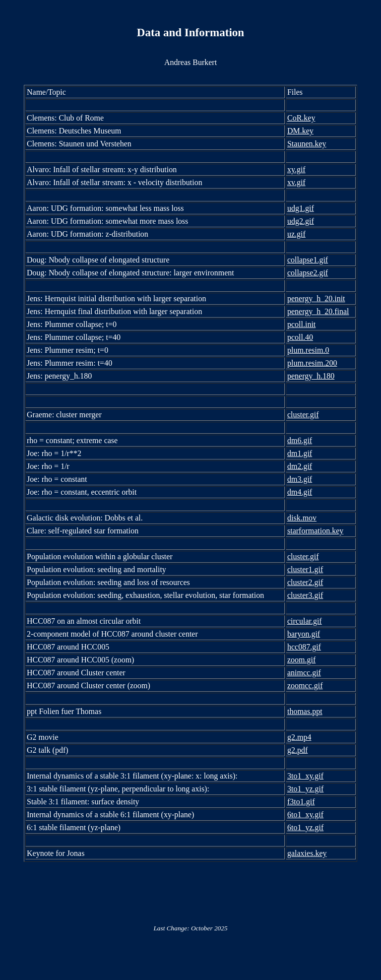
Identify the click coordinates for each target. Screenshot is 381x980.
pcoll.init (301, 324)
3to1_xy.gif (305, 776)
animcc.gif (304, 673)
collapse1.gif (308, 260)
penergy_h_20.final (318, 311)
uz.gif (296, 234)
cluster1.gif (305, 569)
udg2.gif (301, 221)
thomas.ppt (305, 711)
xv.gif (296, 182)
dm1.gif (300, 453)
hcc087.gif (304, 647)
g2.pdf (297, 750)
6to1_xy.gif (305, 815)
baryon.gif (304, 634)
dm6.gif (300, 440)
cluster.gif (303, 415)
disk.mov (302, 518)
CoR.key (301, 118)
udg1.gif (301, 208)
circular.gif (305, 621)
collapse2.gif (308, 273)
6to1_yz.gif (305, 827)
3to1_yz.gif (305, 789)
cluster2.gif (305, 582)
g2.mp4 (299, 737)
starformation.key (315, 531)
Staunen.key (307, 144)
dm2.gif (300, 466)
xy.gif (296, 169)
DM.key (300, 131)
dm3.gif (300, 479)
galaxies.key (307, 853)
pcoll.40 (300, 337)
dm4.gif (300, 492)
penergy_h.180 (311, 376)
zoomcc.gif (305, 686)
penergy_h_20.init (316, 298)
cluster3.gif (305, 595)
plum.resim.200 (312, 363)
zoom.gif (301, 660)
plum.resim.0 (308, 350)
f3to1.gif (301, 802)
